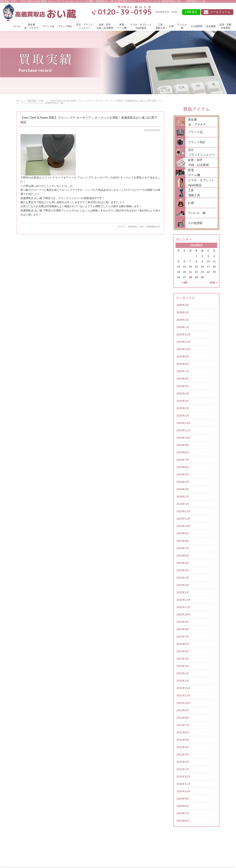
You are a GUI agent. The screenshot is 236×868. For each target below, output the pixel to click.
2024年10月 (183, 438)
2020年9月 (183, 799)
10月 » (213, 283)
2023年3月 (183, 578)
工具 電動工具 (193, 193)
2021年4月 (183, 747)
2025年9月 (183, 357)
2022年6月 (183, 644)
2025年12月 (183, 334)
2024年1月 (183, 504)
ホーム (17, 26)
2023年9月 (183, 533)
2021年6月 (183, 732)
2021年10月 (183, 703)
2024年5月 (183, 474)
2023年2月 (183, 585)
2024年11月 (183, 430)
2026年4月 (183, 305)
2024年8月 (183, 452)
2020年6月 (183, 821)
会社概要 (211, 26)
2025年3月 (183, 401)
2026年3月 (183, 312)
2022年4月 (183, 659)
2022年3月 (183, 666)
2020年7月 (183, 813)
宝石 (158, 227)
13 (184, 267)
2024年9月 (183, 445)
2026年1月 (183, 327)
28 (190, 277)
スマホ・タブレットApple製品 (141, 26)
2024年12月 (183, 423)
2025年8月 (183, 364)
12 (178, 267)
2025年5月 (183, 386)
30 (202, 277)
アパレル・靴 (197, 213)
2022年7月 (183, 637)
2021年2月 (183, 762)
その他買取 (196, 26)
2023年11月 (183, 519)
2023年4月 (183, 570)
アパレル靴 (182, 26)
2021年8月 (183, 718)
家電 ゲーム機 (193, 173)
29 (196, 277)
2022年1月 (183, 681)
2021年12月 (183, 688)
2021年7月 (183, 725)
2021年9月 (183, 710)
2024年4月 (183, 482)
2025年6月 (183, 379)
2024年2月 (183, 497)
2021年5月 (183, 740)
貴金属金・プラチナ (31, 26)
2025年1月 (183, 416)
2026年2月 (183, 320)
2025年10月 (183, 349)
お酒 (171, 26)
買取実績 (151, 227)
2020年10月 (183, 791)
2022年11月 (183, 607)
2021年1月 (183, 769)
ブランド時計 (65, 26)
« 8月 (184, 283)
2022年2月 (183, 673)
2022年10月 (183, 614)
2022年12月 (183, 600)
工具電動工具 (160, 26)
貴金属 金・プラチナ (196, 122)
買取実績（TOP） (137, 227)
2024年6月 (183, 467)
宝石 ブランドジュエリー (200, 152)
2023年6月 (183, 556)
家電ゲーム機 (122, 26)
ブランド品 (48, 26)
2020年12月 (183, 777)
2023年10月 (183, 526)
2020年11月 (183, 784)
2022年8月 (183, 629)
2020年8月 (183, 806)
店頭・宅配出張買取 (225, 26)
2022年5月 (183, 651)
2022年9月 (183, 622)
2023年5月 (183, 563)
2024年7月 (183, 460)
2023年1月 (183, 592)
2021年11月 (183, 695)
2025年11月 (183, 342)
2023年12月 (183, 511)
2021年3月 (183, 754)
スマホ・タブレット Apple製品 (200, 183)
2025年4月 (183, 394)
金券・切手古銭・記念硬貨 (105, 26)
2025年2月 (183, 408)
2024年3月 (183, 489)
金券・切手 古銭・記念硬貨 (197, 162)
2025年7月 (183, 371)
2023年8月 (183, 541)
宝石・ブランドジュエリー (84, 26)
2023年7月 (183, 548)
